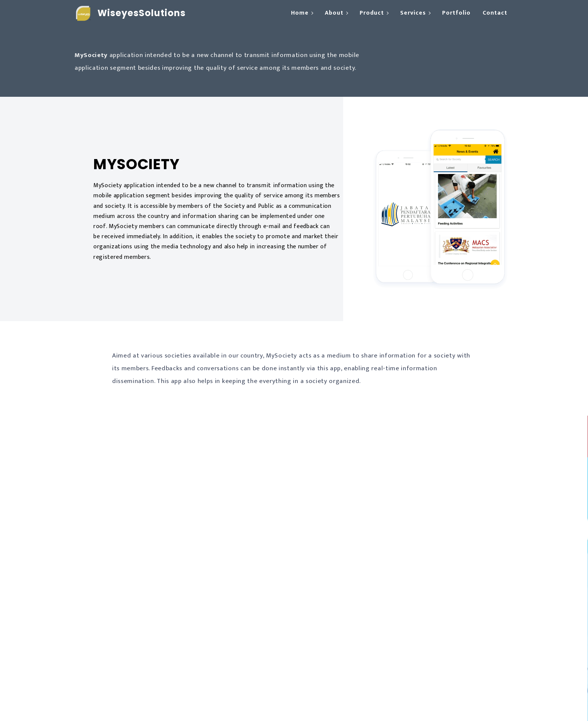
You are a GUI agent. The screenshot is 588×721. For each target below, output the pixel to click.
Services (413, 13)
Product (372, 13)
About (334, 13)
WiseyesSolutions (142, 13)
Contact (495, 13)
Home (300, 13)
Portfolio (456, 13)
